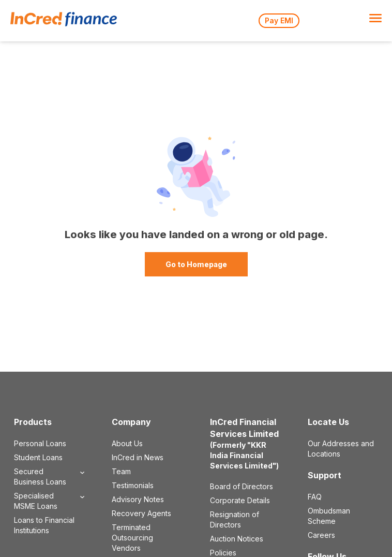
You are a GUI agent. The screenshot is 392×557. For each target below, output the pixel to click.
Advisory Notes (138, 499)
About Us (127, 443)
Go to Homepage (196, 264)
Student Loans (38, 457)
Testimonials (133, 485)
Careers (321, 535)
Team (121, 471)
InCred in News (138, 457)
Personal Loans (40, 443)
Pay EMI (279, 20)
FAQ (315, 497)
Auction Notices (237, 539)
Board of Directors (242, 486)
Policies (223, 553)
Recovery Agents (141, 513)
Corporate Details (240, 500)
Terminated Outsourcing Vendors (132, 538)
